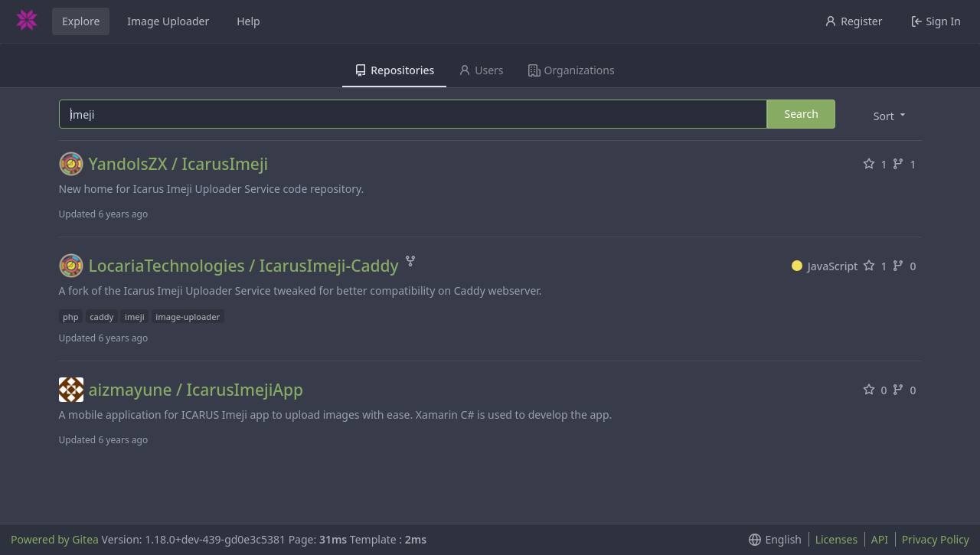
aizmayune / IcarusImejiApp (196, 390)
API (880, 539)
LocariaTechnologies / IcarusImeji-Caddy (244, 266)
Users (481, 70)
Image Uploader (168, 21)
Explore (81, 21)
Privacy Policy (936, 539)
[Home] (27, 21)
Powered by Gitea (55, 539)
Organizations (572, 70)
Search (801, 114)
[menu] (891, 115)
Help (248, 21)
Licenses (837, 539)
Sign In (936, 21)
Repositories (394, 70)
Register (853, 21)
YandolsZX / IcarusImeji (179, 164)
